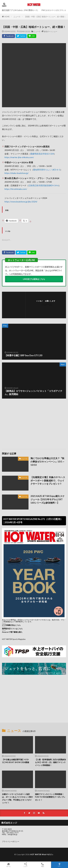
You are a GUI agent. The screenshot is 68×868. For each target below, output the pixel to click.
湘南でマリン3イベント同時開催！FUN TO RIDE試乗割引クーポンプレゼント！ (50, 797)
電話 (43, 865)
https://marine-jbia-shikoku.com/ (19, 157)
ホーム (8, 865)
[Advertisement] (34, 423)
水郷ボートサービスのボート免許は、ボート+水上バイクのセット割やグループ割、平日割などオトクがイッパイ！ (17, 798)
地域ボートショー (50, 31)
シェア (25, 865)
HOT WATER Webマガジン (42, 854)
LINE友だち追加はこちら (34, 279)
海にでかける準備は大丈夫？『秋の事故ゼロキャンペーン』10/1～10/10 (48, 462)
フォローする (47, 304)
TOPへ (60, 865)
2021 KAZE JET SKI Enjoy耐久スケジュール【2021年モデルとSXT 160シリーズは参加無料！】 (48, 499)
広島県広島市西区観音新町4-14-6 (43, 185)
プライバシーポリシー (11, 841)
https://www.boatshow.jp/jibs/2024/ (21, 202)
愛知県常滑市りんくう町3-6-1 (47, 170)
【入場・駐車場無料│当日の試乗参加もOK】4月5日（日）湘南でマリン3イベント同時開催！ (50, 762)
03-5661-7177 (13, 833)
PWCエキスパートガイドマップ (54, 10)
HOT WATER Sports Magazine (14, 639)
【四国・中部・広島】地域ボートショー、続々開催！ (45, 17)
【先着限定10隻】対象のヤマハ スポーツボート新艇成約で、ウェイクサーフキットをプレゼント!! (48, 481)
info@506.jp (13, 834)
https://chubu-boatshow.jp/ (17, 173)
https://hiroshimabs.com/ (16, 189)
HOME (7, 17)
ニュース (17, 17)
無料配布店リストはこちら (12, 629)
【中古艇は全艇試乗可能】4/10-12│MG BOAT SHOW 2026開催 (16, 761)
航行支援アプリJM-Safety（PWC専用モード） (20, 10)
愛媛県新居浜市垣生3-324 (42, 154)
